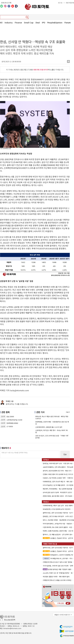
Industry (9, 22)
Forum (68, 22)
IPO (44, 22)
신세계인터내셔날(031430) (15, 168)
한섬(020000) (36, 79)
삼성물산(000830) (48, 165)
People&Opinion (55, 22)
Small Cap (29, 22)
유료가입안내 (70, 3)
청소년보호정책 (10, 620)
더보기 (68, 412)
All (1, 22)
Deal (38, 22)
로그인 (60, 3)
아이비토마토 (37, 7)
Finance (18, 22)
